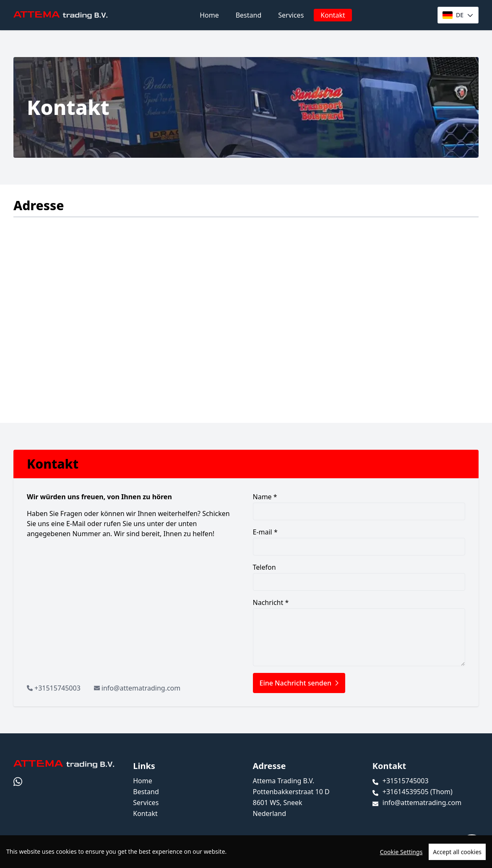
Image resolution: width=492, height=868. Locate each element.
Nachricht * (359, 632)
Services (291, 15)
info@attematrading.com (141, 688)
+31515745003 (57, 688)
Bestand (249, 15)
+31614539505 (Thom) (418, 792)
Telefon (359, 577)
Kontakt (333, 15)
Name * (359, 506)
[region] (246, 852)
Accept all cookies (457, 852)
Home (209, 15)
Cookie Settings (401, 852)
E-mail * (359, 541)
